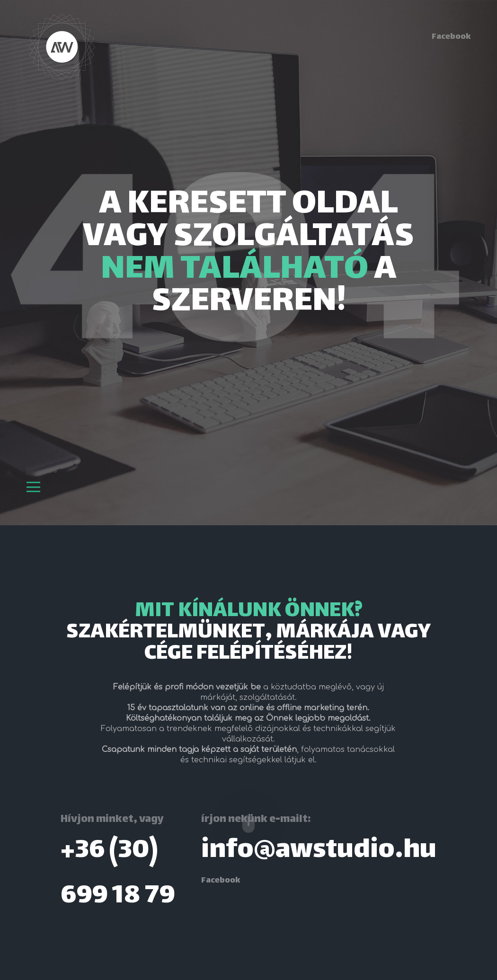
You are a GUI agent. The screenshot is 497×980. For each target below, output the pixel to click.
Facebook (451, 37)
